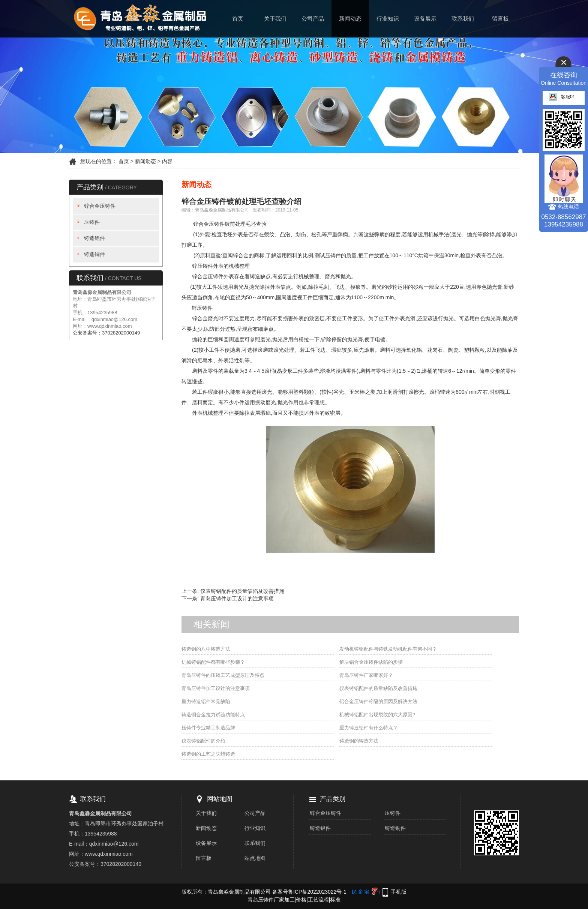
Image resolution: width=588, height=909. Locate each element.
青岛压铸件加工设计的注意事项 (237, 598)
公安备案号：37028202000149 (106, 333)
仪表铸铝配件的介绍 (203, 741)
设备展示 (425, 19)
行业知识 (388, 19)
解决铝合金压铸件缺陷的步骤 (371, 662)
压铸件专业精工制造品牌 (208, 728)
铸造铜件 (94, 254)
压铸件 (92, 222)
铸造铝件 (94, 238)
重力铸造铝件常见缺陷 (206, 701)
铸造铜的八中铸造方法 (206, 649)
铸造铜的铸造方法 (359, 741)
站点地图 (255, 858)
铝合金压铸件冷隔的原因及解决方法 (378, 701)
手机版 (399, 892)
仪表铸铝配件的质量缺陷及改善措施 (242, 591)
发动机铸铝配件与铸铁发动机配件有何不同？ (388, 649)
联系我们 (463, 19)
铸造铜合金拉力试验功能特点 (213, 715)
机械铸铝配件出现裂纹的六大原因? (377, 715)
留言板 (500, 19)
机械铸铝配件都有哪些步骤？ (213, 662)
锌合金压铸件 (100, 206)
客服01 (562, 97)
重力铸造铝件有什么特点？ (369, 728)
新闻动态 (350, 19)
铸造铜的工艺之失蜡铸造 (208, 754)
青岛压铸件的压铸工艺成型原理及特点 (223, 675)
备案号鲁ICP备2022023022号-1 (309, 892)
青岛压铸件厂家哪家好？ (366, 675)
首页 (238, 19)
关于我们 (275, 19)
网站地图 (220, 799)
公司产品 (313, 19)
